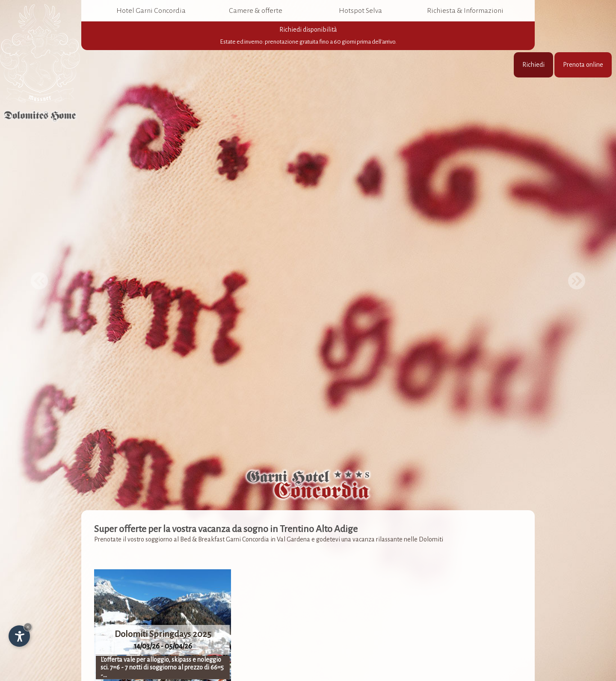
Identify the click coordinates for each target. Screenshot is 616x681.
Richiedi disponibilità (308, 36)
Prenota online (583, 65)
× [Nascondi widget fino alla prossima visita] (28, 627)
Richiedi (533, 65)
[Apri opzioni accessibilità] (19, 636)
